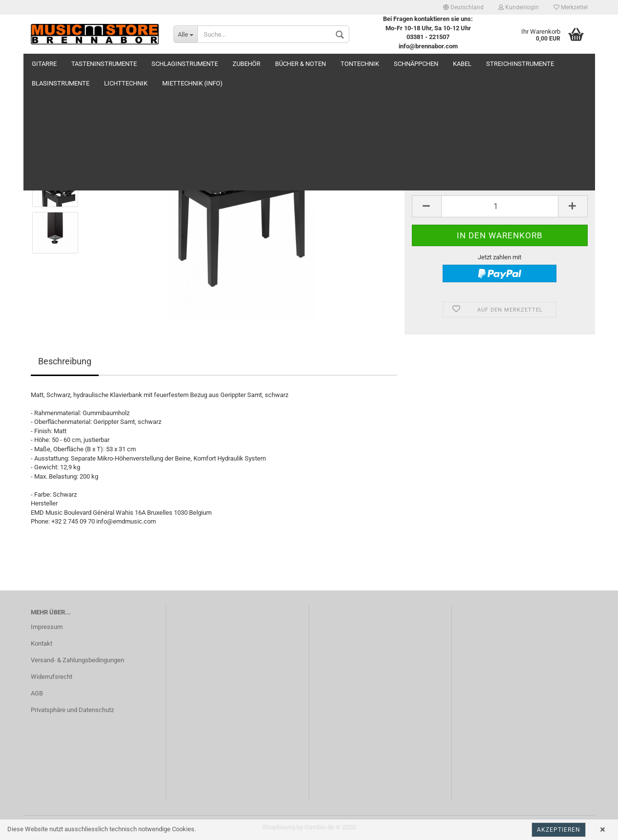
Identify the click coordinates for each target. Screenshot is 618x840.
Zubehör (246, 64)
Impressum (47, 627)
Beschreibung (65, 361)
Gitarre (44, 64)
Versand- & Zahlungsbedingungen (77, 660)
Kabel (462, 64)
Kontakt (42, 643)
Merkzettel (571, 7)
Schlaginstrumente (185, 64)
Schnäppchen (416, 64)
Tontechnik (360, 64)
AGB (37, 693)
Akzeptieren (559, 830)
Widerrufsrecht (52, 677)
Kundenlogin (519, 7)
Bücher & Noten (300, 64)
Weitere (499, 64)
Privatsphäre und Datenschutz (72, 710)
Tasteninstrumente (104, 64)
